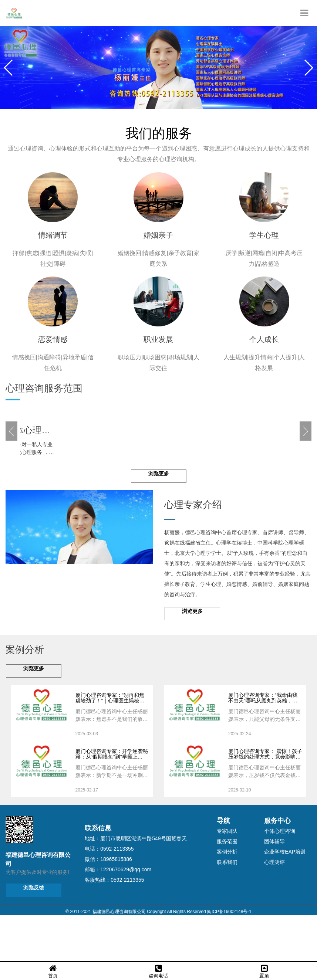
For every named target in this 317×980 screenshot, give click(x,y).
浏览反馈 (34, 931)
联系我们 (227, 905)
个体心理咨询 (280, 874)
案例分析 (227, 895)
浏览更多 (159, 517)
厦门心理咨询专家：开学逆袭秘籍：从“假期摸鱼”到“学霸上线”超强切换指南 (112, 798)
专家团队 (227, 874)
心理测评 (274, 905)
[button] (308, 68)
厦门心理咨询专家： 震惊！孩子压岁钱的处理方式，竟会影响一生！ (265, 798)
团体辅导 (274, 885)
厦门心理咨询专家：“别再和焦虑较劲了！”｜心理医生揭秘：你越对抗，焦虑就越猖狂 (110, 741)
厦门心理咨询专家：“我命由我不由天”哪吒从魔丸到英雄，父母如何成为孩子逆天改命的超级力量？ (264, 741)
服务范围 (227, 885)
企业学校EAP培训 (285, 895)
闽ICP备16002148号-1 (229, 955)
